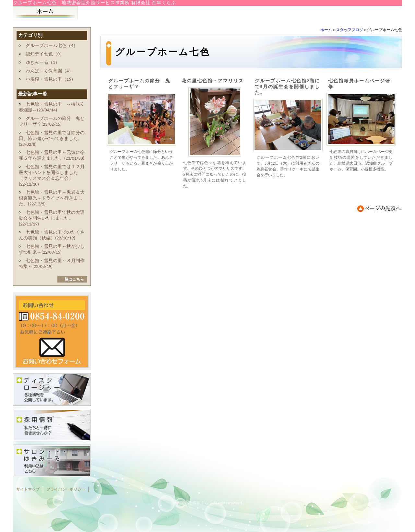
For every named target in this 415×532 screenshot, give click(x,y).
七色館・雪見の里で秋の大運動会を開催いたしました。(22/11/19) (52, 218)
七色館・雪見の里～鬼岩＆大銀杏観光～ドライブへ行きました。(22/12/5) (52, 198)
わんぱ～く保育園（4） (49, 71)
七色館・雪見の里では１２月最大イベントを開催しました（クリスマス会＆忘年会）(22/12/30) (52, 175)
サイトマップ (28, 489)
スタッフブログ (350, 30)
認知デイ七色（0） (45, 54)
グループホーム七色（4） (52, 46)
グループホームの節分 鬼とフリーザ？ (139, 84)
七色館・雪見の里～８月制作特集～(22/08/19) (52, 264)
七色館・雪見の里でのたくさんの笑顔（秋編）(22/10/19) (52, 235)
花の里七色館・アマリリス (213, 81)
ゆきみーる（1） (43, 62)
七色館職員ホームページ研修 (359, 84)
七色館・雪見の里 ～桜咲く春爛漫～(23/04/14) (52, 107)
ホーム (326, 30)
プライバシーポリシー (66, 489)
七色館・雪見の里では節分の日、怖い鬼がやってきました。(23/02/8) (52, 139)
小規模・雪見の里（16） (51, 79)
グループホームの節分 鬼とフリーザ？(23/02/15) (52, 121)
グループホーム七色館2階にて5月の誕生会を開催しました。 (287, 87)
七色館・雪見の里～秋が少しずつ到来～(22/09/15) (52, 249)
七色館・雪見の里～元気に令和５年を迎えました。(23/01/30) (52, 155)
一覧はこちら (72, 279)
